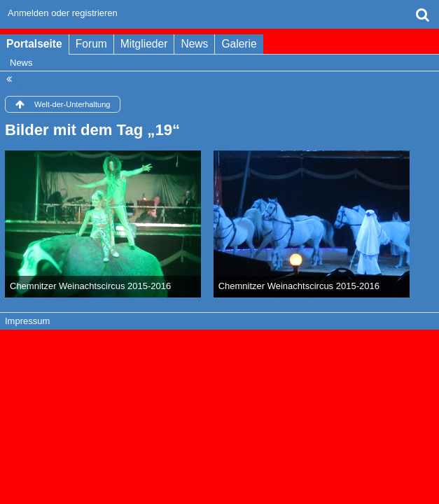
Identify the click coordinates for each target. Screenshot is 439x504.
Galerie (239, 44)
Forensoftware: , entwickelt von (219, 345)
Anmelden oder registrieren (63, 13)
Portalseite (34, 44)
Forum (91, 44)
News (194, 44)
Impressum (27, 321)
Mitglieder (144, 44)
